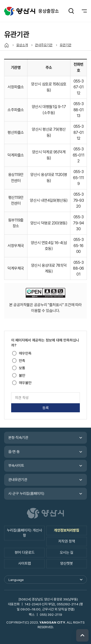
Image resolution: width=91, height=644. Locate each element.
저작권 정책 (67, 541)
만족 (22, 361)
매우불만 (25, 383)
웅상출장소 (20, 11)
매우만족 (25, 353)
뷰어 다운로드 (25, 552)
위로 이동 (82, 635)
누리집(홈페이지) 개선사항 (24, 533)
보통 (22, 368)
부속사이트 (16, 466)
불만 (22, 376)
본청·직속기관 (18, 438)
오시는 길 (66, 552)
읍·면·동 (14, 452)
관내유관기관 (18, 480)
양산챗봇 (66, 563)
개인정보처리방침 (66, 530)
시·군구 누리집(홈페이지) (26, 494)
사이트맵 (25, 563)
